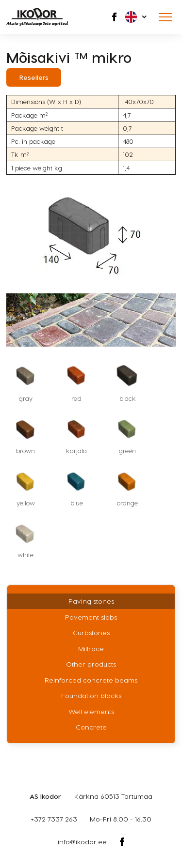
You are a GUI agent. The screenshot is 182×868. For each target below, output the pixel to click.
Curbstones (91, 632)
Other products (91, 664)
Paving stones (91, 601)
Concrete (91, 727)
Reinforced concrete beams (91, 680)
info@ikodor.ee (82, 842)
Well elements (91, 711)
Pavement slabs (91, 617)
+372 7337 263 (54, 819)
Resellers (34, 77)
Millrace (91, 648)
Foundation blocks (91, 695)
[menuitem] (137, 17)
